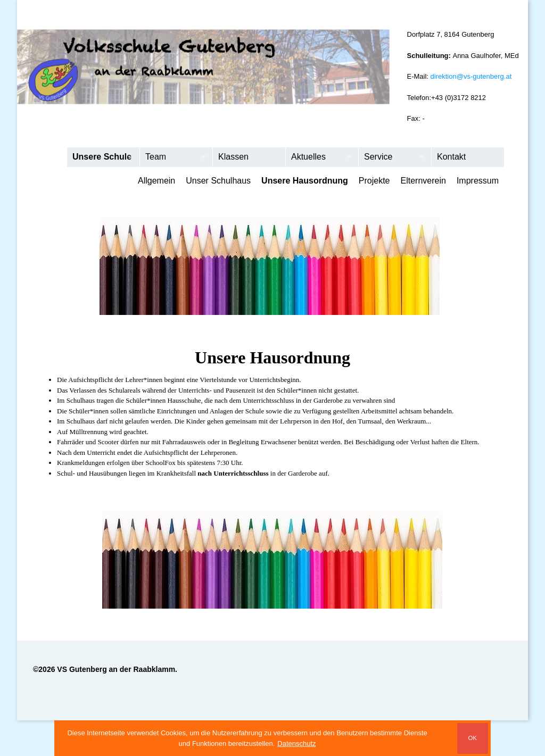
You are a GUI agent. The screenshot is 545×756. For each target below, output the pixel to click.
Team (173, 157)
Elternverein (423, 181)
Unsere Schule (100, 157)
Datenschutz (296, 743)
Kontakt (451, 157)
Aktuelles (319, 157)
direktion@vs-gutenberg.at (471, 76)
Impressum (478, 181)
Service (391, 157)
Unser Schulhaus (218, 181)
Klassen (233, 157)
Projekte (374, 181)
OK (472, 738)
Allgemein (156, 181)
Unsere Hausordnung (305, 181)
